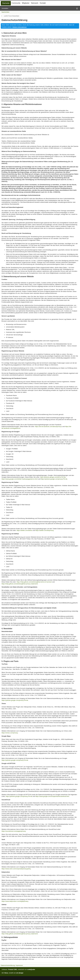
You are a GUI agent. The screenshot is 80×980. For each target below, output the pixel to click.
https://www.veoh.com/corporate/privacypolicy (16, 869)
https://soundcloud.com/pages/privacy (14, 831)
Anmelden (5, 8)
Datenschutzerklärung (8, 965)
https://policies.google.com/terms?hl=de (53, 477)
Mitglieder (26, 3)
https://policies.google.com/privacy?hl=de (54, 479)
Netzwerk (35, 3)
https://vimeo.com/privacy (10, 733)
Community (16, 3)
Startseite (6, 3)
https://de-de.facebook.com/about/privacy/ (48, 426)
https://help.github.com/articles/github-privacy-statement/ (20, 584)
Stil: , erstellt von (12, 973)
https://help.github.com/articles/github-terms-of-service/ (34, 582)
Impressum (19, 965)
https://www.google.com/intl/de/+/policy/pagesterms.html (20, 479)
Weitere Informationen (19, 27)
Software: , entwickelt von (18, 969)
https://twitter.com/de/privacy (45, 530)
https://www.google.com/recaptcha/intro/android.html (52, 796)
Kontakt (43, 3)
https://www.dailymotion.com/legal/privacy (15, 901)
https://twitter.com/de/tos (24, 530)
